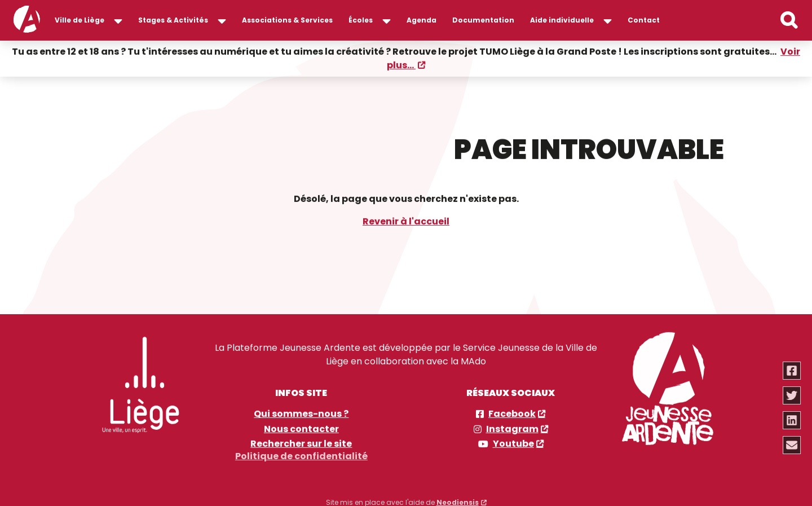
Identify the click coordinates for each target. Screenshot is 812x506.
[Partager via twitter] (792, 395)
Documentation (483, 20)
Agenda (422, 20)
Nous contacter (301, 429)
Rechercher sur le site (301, 443)
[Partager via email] (792, 445)
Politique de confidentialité (301, 453)
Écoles (361, 20)
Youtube (513, 443)
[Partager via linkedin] (792, 420)
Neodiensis (458, 500)
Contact (644, 20)
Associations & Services (287, 20)
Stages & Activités (173, 20)
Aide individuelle (562, 20)
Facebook (512, 413)
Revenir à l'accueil (406, 221)
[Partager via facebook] (792, 371)
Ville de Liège (80, 20)
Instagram (512, 429)
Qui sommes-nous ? (301, 413)
